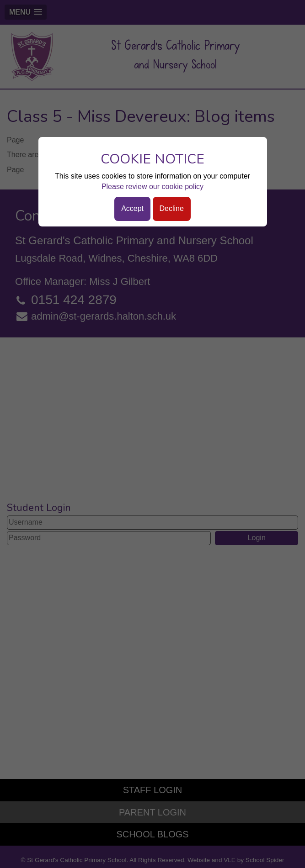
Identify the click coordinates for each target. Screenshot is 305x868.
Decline (172, 208)
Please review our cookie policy (152, 187)
